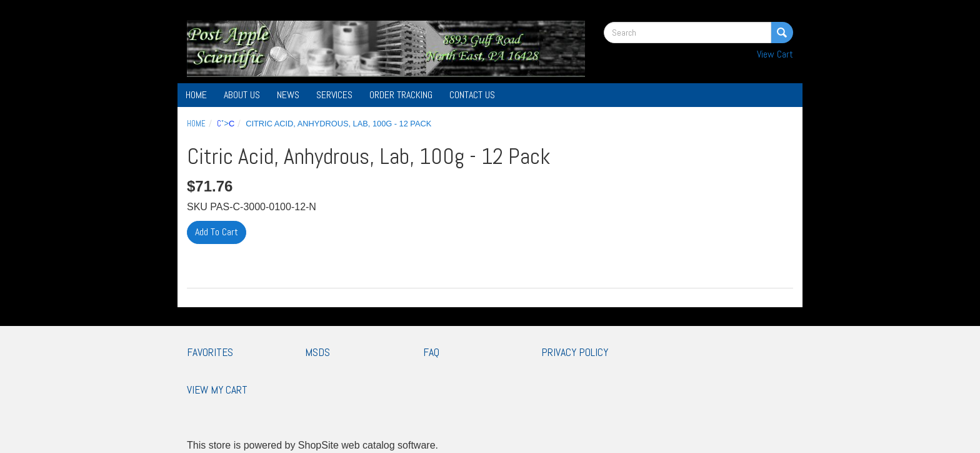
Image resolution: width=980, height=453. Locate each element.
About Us (242, 95)
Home (196, 95)
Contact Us (472, 95)
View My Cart (217, 390)
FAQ (431, 352)
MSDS (317, 352)
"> (226, 124)
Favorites (210, 352)
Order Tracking (401, 95)
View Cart (775, 54)
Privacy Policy (575, 352)
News (288, 95)
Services (334, 95)
